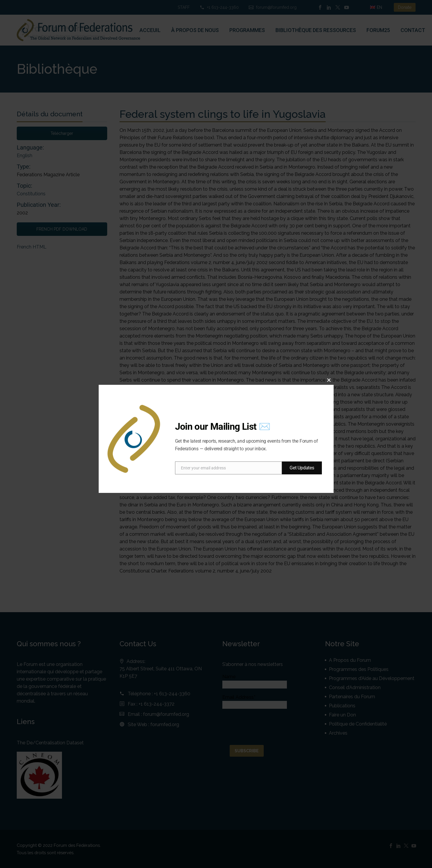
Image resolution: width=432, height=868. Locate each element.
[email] (229, 468)
